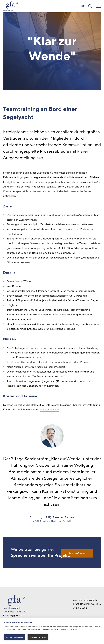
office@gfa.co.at (49, 410)
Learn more (72, 630)
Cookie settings (38, 637)
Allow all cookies (15, 637)
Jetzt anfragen (77, 553)
